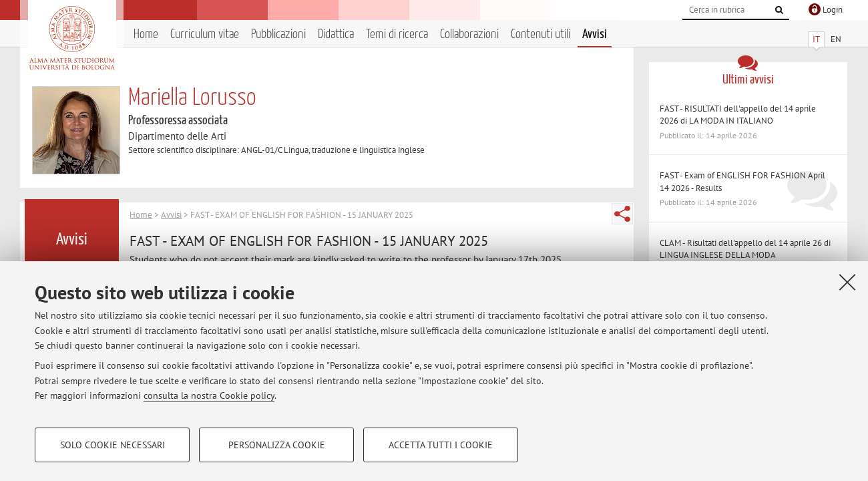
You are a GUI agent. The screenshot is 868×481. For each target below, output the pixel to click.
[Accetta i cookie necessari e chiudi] (847, 282)
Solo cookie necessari (113, 445)
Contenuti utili (540, 34)
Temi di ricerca (397, 34)
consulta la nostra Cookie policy (209, 395)
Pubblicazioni (278, 34)
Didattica (336, 34)
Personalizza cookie (277, 445)
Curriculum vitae (205, 34)
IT (816, 39)
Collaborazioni (469, 34)
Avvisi (595, 34)
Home (146, 34)
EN (836, 39)
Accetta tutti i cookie (441, 445)
